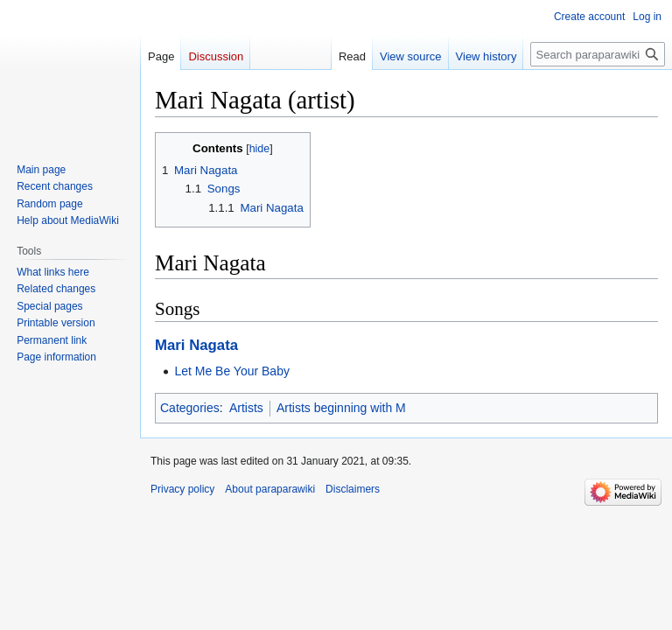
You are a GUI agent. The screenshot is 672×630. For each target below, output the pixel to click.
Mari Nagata (196, 345)
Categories (190, 408)
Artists (246, 408)
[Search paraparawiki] (598, 54)
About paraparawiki (270, 489)
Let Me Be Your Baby (232, 371)
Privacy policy (182, 489)
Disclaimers (353, 489)
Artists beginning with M (341, 408)
